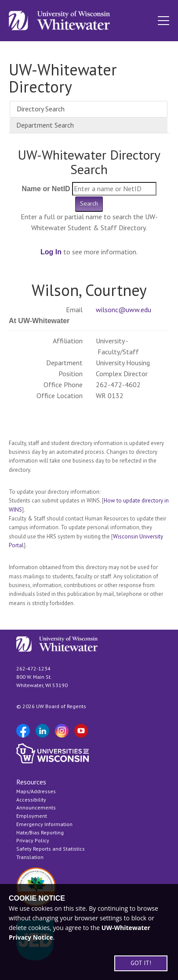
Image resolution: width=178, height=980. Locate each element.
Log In (51, 252)
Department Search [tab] (45, 125)
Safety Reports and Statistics (51, 849)
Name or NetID (46, 189)
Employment (32, 816)
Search (89, 203)
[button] (163, 21)
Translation (30, 857)
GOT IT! (141, 963)
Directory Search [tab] (41, 109)
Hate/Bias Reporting (40, 832)
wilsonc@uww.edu (124, 310)
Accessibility (31, 800)
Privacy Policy (33, 840)
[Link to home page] (59, 21)
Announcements (36, 807)
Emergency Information (44, 824)
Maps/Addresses (36, 791)
